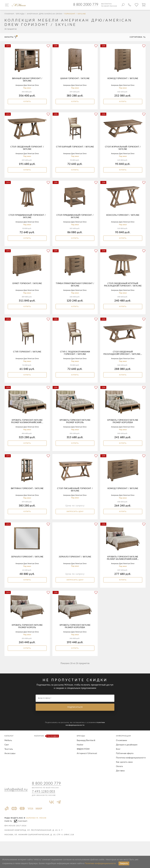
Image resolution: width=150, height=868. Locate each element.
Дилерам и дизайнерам (127, 759)
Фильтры (11, 38)
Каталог (9, 750)
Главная (9, 15)
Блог (118, 763)
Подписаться (75, 722)
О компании (121, 755)
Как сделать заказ (124, 776)
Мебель (8, 755)
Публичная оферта (125, 768)
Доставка (120, 785)
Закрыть (124, 863)
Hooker (80, 759)
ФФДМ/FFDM (83, 763)
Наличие (46, 751)
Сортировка (138, 38)
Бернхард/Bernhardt (86, 755)
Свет (7, 759)
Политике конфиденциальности (100, 863)
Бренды (20, 15)
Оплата (119, 781)
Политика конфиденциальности (131, 772)
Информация (123, 750)
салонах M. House (36, 832)
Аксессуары (10, 768)
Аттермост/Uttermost (87, 768)
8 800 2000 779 (86, 4)
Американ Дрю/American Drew (44, 15)
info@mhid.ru (16, 804)
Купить (27, 102)
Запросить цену (75, 521)
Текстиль (9, 763)
